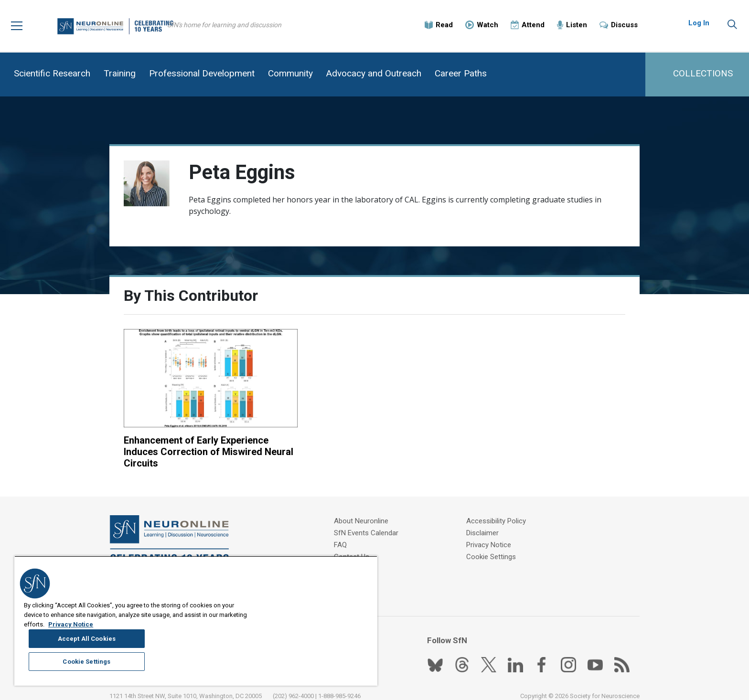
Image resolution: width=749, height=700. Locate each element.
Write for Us (355, 558)
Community (290, 73)
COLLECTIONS (703, 73)
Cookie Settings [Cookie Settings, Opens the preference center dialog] (318, 647)
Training (120, 73)
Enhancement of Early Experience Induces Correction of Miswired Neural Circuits (196, 441)
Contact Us (354, 546)
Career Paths (461, 73)
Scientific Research (52, 73)
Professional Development (202, 73)
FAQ (343, 534)
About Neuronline (364, 510)
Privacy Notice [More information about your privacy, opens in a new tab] (101, 672)
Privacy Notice (492, 534)
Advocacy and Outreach (374, 73)
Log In (699, 24)
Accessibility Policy (499, 510)
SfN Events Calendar (369, 522)
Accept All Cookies (318, 624)
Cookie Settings (494, 546)
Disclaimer (485, 522)
